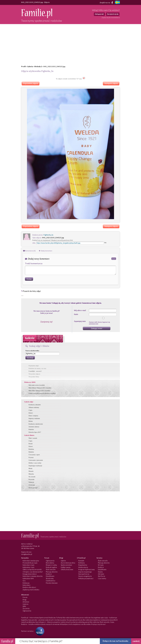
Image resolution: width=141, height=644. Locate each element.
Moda (30, 468)
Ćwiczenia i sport (34, 455)
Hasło (76, 314)
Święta (100, 572)
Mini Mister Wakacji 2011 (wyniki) (40, 388)
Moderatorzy (83, 567)
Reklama (82, 563)
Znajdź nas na (107, 3)
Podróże (31, 429)
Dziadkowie (50, 576)
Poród (30, 444)
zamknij (136, 641)
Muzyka (31, 474)
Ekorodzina (50, 563)
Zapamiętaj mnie (80, 321)
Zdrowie (101, 574)
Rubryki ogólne (51, 567)
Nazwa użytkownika (32, 351)
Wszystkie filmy (34, 377)
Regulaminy (83, 565)
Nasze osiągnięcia (85, 576)
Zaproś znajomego (85, 572)
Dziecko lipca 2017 (35, 432)
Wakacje (31, 482)
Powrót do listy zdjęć (32, 291)
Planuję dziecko (52, 572)
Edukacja (26, 583)
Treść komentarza (34, 263)
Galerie (26, 604)
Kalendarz (26, 585)
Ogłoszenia (50, 561)
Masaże (31, 471)
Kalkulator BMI (28, 578)
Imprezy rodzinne (34, 418)
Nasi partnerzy (84, 574)
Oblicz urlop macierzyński (32, 569)
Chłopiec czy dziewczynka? (33, 572)
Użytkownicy (51, 581)
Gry (24, 581)
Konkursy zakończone (36, 424)
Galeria (30, 66)
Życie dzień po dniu (68, 563)
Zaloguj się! (99, 14)
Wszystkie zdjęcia (34, 374)
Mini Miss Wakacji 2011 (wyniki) (39, 391)
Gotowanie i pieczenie (36, 460)
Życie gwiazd (33, 488)
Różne (31, 421)
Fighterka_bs (48, 235)
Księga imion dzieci (30, 574)
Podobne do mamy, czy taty (37, 368)
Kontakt (81, 561)
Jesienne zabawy (34, 427)
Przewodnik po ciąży (30, 563)
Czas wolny (102, 578)
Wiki (24, 606)
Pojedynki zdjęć (34, 366)
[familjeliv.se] (117, 3)
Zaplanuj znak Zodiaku (31, 590)
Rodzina (31, 449)
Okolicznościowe (67, 569)
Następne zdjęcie (111, 83)
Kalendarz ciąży (29, 565)
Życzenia (26, 608)
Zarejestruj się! (47, 322)
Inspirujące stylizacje (35, 466)
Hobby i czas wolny (35, 463)
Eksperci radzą (51, 565)
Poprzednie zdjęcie (31, 83)
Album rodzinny (34, 407)
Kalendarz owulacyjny (31, 561)
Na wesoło (32, 477)
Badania (31, 452)
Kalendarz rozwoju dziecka (33, 576)
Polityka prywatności (86, 578)
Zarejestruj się (113, 14)
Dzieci (31, 413)
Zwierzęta (32, 485)
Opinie (63, 561)
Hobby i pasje (66, 567)
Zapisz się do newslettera (111, 17)
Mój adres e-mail (80, 310)
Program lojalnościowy (87, 569)
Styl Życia (101, 576)
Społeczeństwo (66, 565)
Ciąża (30, 410)
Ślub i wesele (33, 438)
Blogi (25, 600)
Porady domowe (52, 583)
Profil (23, 66)
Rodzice (49, 574)
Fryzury (31, 457)
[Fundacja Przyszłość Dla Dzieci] (39, 631)
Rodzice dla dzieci (29, 587)
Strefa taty (50, 578)
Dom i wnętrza (33, 416)
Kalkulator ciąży (29, 567)
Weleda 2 (38, 66)
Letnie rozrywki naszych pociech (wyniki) (42, 393)
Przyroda (31, 479)
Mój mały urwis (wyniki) (37, 385)
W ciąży (101, 565)
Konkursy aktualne (35, 405)
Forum (25, 597)
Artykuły (26, 602)
